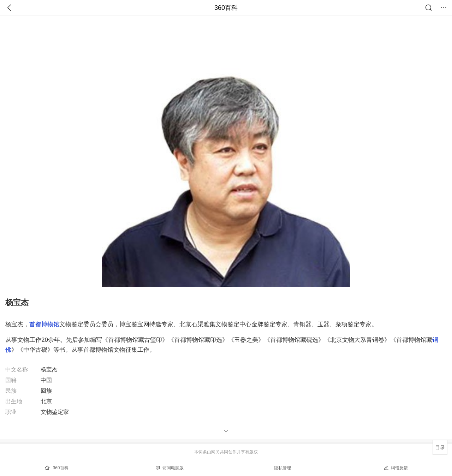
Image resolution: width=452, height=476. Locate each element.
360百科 (226, 8)
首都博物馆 (44, 324)
